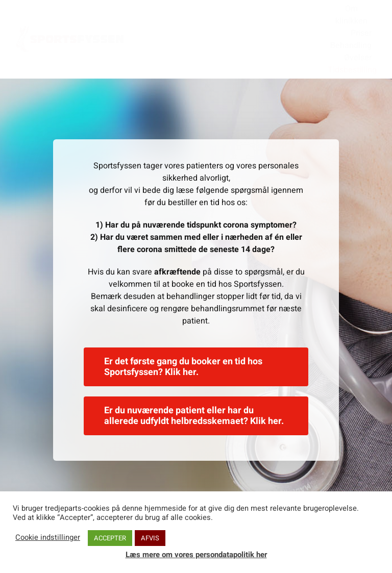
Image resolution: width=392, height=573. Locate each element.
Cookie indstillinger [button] (48, 538)
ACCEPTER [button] (110, 538)
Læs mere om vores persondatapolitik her (196, 555)
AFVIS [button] (150, 538)
